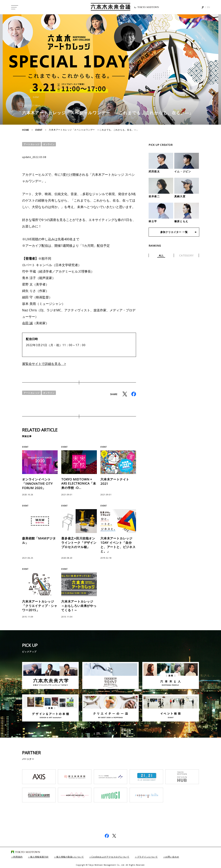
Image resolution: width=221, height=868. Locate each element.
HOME (26, 130)
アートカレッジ (32, 144)
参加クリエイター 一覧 (174, 232)
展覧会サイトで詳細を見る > (44, 364)
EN (209, 7)
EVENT (39, 130)
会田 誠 (27, 323)
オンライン (49, 144)
